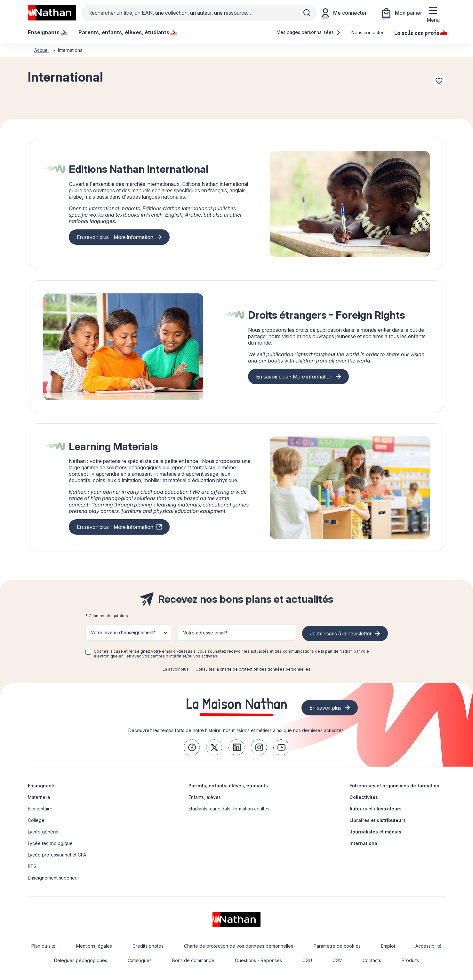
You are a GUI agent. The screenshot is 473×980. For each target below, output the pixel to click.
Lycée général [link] (43, 832)
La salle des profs (420, 32)
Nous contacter (368, 32)
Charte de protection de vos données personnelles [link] (239, 946)
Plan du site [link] (44, 946)
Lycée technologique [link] (50, 843)
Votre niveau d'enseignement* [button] (123, 632)
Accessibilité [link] (429, 946)
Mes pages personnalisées (309, 32)
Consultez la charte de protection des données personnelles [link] (253, 669)
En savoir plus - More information (115, 237)
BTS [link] (32, 866)
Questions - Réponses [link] (258, 960)
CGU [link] (307, 960)
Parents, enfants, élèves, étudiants (228, 786)
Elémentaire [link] (40, 809)
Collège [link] (36, 820)
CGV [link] (337, 960)
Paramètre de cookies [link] (337, 946)
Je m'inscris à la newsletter (341, 633)
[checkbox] (88, 652)
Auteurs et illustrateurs (376, 809)
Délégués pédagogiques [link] (81, 960)
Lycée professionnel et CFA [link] (57, 855)
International (364, 843)
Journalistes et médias (375, 832)
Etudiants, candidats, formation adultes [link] (229, 809)
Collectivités (364, 797)
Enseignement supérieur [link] (53, 878)
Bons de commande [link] (193, 960)
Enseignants (42, 786)
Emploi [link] (388, 946)
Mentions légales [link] (94, 946)
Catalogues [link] (140, 960)
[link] (192, 747)
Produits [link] (410, 960)
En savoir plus (176, 669)
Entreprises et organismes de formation (394, 786)
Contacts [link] (372, 960)
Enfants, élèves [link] (205, 797)
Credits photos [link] (148, 946)
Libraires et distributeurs (378, 820)
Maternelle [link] (39, 797)
